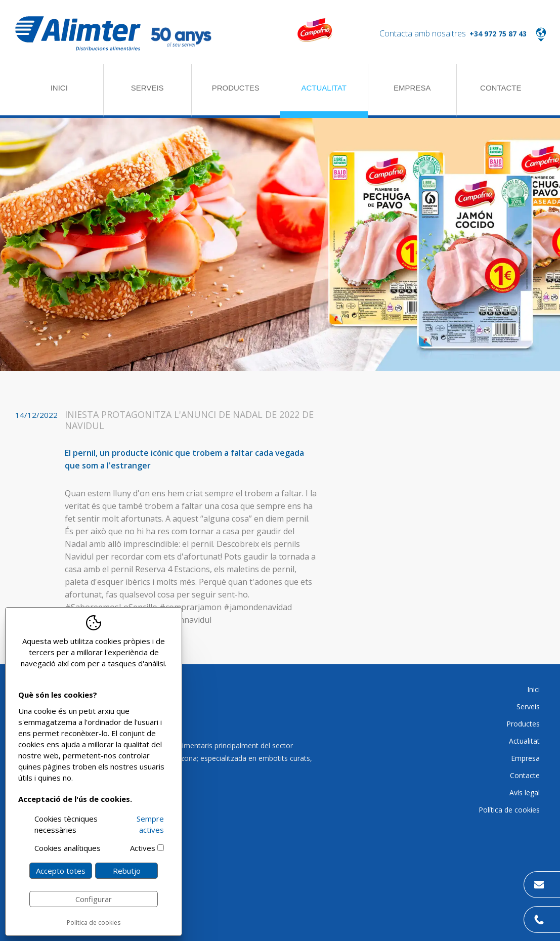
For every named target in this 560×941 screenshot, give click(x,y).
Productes (236, 88)
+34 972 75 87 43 (498, 34)
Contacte (501, 88)
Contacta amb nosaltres (423, 33)
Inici (59, 88)
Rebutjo (127, 871)
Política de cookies (94, 923)
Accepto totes (61, 871)
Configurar (94, 899)
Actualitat (324, 88)
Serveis (147, 88)
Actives (143, 848)
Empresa (412, 88)
